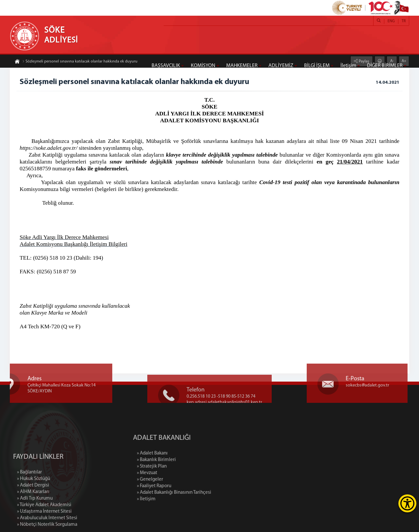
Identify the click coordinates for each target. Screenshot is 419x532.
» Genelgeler (175, 480)
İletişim (348, 66)
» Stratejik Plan (177, 466)
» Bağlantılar (29, 496)
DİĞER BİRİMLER (385, 66)
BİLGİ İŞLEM (317, 66)
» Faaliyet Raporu (180, 486)
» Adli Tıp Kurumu (35, 522)
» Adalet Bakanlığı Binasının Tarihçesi (200, 493)
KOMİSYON (203, 66)
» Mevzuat (173, 473)
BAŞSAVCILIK (166, 66)
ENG (391, 21)
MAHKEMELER (242, 66)
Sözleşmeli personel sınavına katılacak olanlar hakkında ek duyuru (80, 62)
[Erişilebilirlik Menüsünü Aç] (407, 503)
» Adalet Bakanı (178, 453)
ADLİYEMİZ (281, 66)
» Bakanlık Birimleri (182, 460)
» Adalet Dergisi (33, 509)
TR (404, 21)
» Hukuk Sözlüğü (34, 503)
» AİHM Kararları (33, 516)
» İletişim (172, 499)
